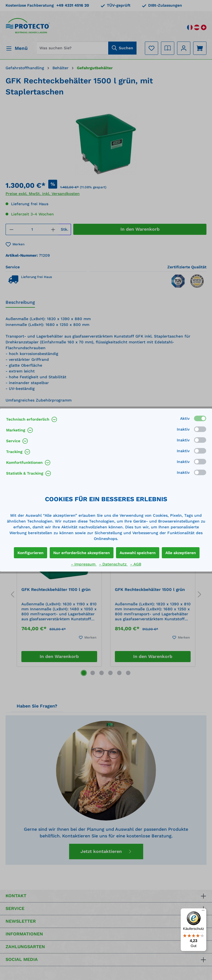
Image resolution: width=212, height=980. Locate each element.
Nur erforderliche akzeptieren (82, 553)
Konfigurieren (31, 553)
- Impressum (84, 564)
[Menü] (203, 912)
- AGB (136, 564)
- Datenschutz (113, 564)
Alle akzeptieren (181, 553)
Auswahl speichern (138, 553)
